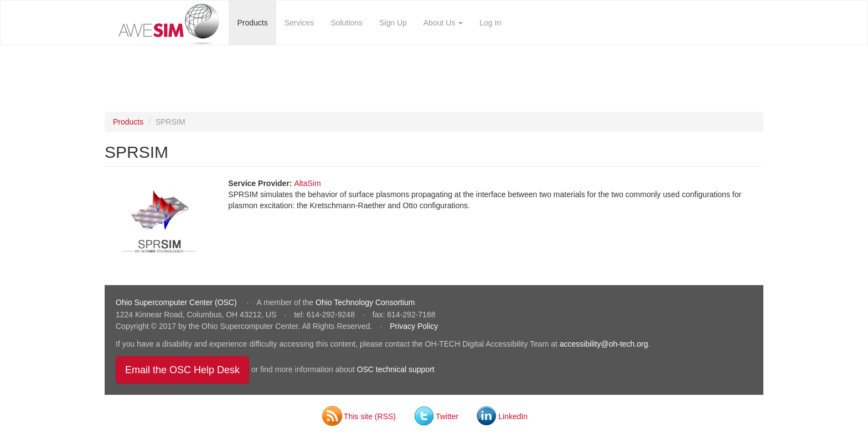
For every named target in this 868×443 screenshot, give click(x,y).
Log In (490, 23)
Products (252, 23)
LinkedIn (513, 416)
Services (299, 23)
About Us (443, 23)
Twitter (447, 416)
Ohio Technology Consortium (365, 302)
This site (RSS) (370, 416)
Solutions (347, 23)
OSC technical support (396, 369)
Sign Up (393, 23)
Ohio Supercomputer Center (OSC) (177, 302)
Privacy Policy (414, 326)
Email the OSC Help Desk (187, 370)
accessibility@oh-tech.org (604, 344)
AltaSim (307, 183)
